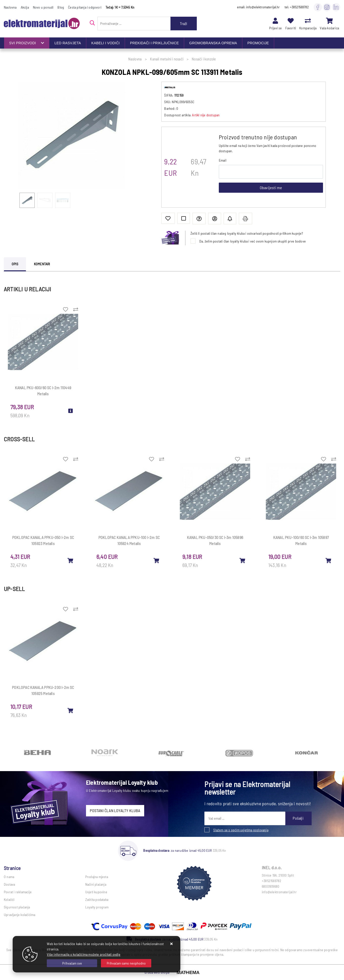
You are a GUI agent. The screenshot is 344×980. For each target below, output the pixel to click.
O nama (9, 877)
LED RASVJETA (68, 43)
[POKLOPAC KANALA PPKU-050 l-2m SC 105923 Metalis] (71, 560)
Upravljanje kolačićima (19, 915)
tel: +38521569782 (297, 7)
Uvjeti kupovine (96, 892)
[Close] (72, 963)
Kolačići (9, 899)
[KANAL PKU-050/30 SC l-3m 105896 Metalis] (243, 560)
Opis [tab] (15, 264)
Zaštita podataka (97, 899)
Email (223, 160)
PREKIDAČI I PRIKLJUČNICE (154, 43)
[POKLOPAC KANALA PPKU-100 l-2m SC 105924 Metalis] (157, 560)
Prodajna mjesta (97, 877)
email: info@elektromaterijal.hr (258, 7)
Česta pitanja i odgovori (85, 7)
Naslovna (10, 7)
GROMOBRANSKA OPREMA (213, 43)
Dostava (9, 884)
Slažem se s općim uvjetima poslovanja (241, 830)
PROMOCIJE (258, 43)
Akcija (25, 7)
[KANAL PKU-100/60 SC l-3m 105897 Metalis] (329, 560)
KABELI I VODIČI (105, 43)
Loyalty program (97, 907)
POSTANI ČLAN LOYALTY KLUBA (115, 810)
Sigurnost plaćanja (17, 907)
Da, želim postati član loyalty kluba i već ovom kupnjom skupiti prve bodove (253, 241)
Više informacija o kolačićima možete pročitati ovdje (83, 954)
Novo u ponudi (43, 7)
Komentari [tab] (42, 264)
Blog (61, 7)
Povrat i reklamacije (18, 892)
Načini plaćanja (96, 884)
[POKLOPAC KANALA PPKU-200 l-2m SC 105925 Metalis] (71, 710)
